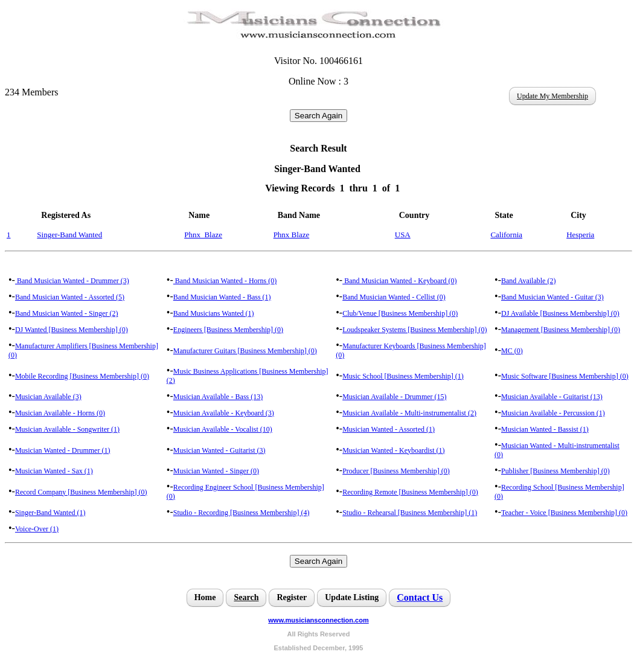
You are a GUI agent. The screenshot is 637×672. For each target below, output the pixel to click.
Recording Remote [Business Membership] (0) (410, 492)
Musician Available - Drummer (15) (394, 397)
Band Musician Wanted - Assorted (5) (70, 297)
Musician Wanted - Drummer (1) (62, 450)
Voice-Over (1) (37, 529)
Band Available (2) (528, 281)
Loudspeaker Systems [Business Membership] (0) (415, 330)
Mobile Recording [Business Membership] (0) (82, 376)
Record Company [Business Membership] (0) (81, 492)
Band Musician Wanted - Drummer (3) (72, 281)
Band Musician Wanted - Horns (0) (225, 281)
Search (246, 597)
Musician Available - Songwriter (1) (67, 429)
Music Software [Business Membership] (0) (565, 376)
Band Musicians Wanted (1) (214, 313)
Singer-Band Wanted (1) (50, 513)
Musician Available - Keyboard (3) (224, 413)
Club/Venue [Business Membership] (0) (400, 313)
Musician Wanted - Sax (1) (54, 471)
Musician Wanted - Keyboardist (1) (393, 450)
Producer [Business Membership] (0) (396, 471)
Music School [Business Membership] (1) (403, 376)
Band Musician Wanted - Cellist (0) (394, 297)
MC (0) (512, 351)
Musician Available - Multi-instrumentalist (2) (409, 413)
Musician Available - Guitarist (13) (552, 397)
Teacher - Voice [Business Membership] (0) (564, 513)
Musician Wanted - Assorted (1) (389, 429)
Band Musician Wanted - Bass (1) (222, 297)
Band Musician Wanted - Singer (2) (66, 313)
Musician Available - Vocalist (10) (223, 429)
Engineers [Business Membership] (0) (228, 330)
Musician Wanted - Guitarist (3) (219, 450)
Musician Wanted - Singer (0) (216, 471)
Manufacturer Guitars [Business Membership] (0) (245, 351)
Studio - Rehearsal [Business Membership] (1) (410, 513)
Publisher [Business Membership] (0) (555, 471)
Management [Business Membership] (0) (561, 330)
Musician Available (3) (48, 397)
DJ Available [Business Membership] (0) (560, 313)
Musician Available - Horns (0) (60, 413)
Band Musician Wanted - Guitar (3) (552, 297)
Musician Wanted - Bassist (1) (545, 429)
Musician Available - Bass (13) (218, 397)
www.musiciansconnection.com (318, 620)
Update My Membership (552, 96)
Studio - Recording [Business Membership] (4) (242, 513)
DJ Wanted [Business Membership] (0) (72, 330)
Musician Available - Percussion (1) (553, 413)
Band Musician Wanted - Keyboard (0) (399, 281)
